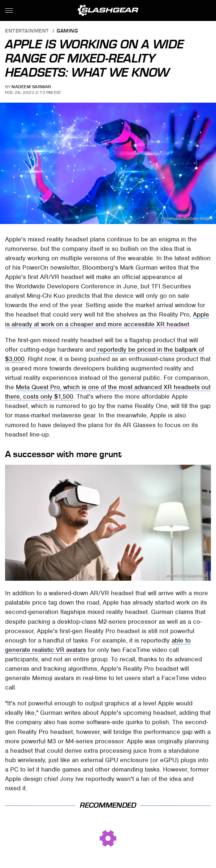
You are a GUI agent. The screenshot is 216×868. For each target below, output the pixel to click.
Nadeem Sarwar (31, 87)
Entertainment (27, 31)
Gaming (67, 31)
